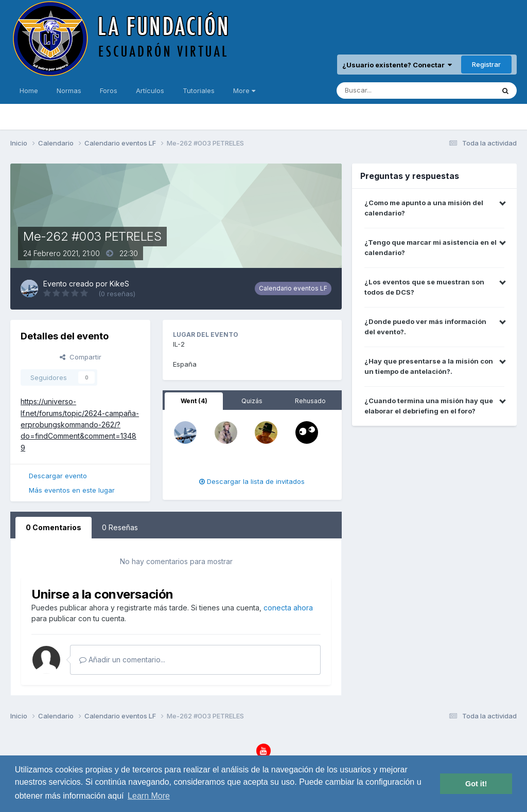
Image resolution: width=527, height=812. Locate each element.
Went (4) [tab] (194, 401)
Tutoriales (199, 91)
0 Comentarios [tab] (54, 527)
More (244, 91)
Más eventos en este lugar (72, 490)
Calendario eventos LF (293, 288)
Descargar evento (58, 476)
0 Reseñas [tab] (120, 527)
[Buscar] (387, 91)
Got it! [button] (476, 784)
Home (29, 91)
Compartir (81, 357)
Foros (109, 91)
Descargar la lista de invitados (252, 481)
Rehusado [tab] (310, 401)
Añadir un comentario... (122, 660)
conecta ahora (288, 608)
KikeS (119, 284)
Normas (69, 91)
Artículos (150, 91)
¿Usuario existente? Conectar (397, 65)
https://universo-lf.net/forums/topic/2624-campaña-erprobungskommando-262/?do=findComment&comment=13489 (80, 425)
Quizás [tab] (252, 401)
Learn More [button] (149, 796)
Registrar (486, 64)
